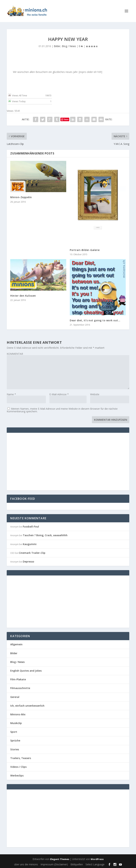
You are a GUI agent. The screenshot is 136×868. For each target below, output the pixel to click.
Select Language (95, 864)
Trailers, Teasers (21, 758)
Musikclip (16, 723)
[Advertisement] (40, 461)
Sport (14, 732)
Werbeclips (17, 775)
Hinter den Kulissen (23, 296)
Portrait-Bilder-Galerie (85, 250)
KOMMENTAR (15, 354)
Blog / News (69, 46)
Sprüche (15, 740)
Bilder (57, 46)
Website (95, 394)
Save (66, 119)
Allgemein (16, 644)
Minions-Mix (18, 714)
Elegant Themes (60, 859)
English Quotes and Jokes (26, 671)
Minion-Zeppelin (21, 197)
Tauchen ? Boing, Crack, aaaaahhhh (45, 535)
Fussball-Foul (31, 527)
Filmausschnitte (20, 688)
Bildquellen (77, 864)
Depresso (29, 562)
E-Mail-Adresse (59, 394)
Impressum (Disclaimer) (54, 864)
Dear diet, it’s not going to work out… (95, 320)
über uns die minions (26, 864)
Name (11, 394)
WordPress (97, 859)
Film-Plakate (18, 679)
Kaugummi (30, 544)
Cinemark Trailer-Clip (32, 553)
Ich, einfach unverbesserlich (27, 706)
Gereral (15, 697)
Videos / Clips (18, 767)
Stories (15, 749)
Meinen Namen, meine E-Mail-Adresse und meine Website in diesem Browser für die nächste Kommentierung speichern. (62, 410)
